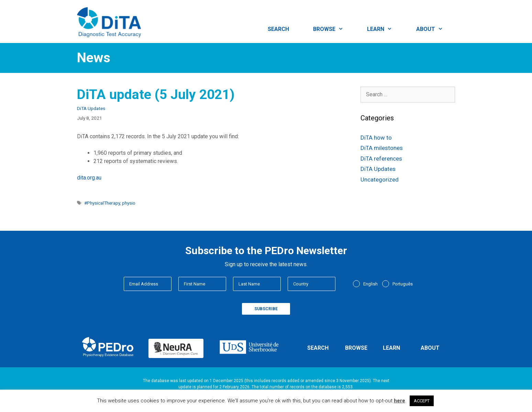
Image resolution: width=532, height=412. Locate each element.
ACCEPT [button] (422, 401)
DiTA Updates (91, 108)
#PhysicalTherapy (102, 203)
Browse (334, 29)
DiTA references (381, 159)
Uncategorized (380, 180)
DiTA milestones (382, 148)
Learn (386, 29)
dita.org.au (89, 178)
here (400, 401)
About (436, 29)
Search (278, 29)
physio (129, 203)
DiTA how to (376, 138)
